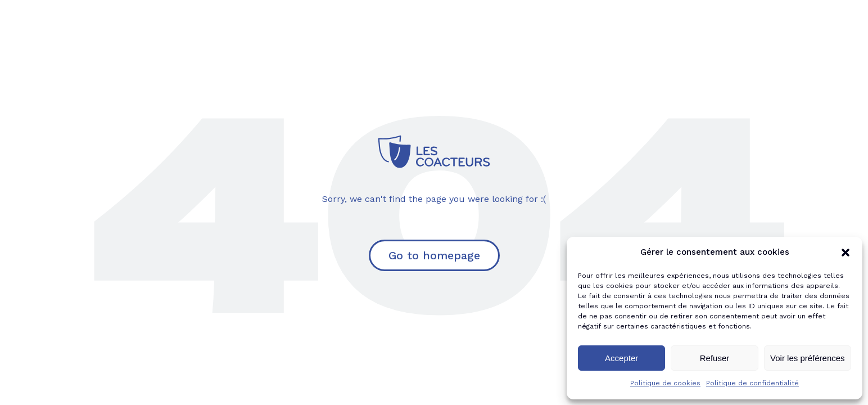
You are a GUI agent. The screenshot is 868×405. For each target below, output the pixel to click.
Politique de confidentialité (752, 383)
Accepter (621, 358)
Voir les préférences (808, 358)
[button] (846, 253)
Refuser (715, 358)
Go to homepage (434, 255)
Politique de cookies (665, 383)
